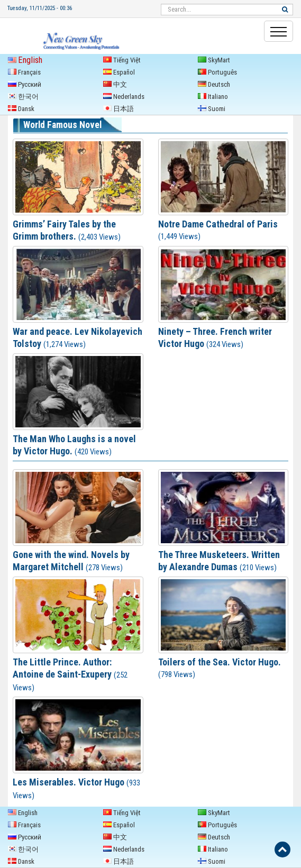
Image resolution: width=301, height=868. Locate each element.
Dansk (21, 109)
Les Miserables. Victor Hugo (69, 782)
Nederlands (124, 97)
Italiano (213, 97)
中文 (115, 84)
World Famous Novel (62, 125)
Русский (25, 84)
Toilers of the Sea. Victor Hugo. (220, 662)
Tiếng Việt (122, 60)
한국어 (23, 97)
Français (24, 72)
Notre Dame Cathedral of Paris (218, 224)
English (25, 60)
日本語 (118, 109)
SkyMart (214, 60)
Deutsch (214, 84)
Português (217, 72)
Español (119, 72)
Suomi (212, 109)
